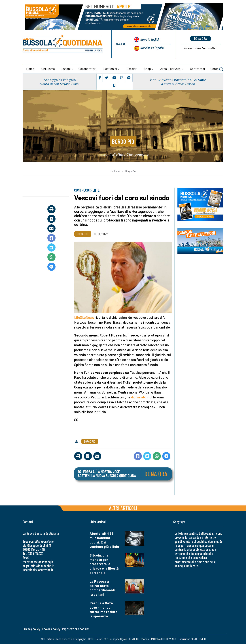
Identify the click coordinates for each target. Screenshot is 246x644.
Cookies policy (51, 629)
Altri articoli (123, 508)
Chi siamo (48, 69)
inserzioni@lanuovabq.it (38, 570)
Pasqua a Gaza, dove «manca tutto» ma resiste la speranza (103, 609)
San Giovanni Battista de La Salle (178, 80)
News (150, 39)
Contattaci (197, 69)
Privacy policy (31, 629)
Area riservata (170, 69)
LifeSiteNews (84, 317)
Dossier (132, 69)
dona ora (201, 39)
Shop (147, 69)
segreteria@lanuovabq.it (38, 566)
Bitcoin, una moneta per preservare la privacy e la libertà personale (104, 564)
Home (30, 69)
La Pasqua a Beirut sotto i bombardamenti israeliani (102, 588)
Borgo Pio (123, 141)
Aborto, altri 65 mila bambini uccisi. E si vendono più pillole (104, 540)
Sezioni (66, 69)
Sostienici (110, 69)
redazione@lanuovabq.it (38, 562)
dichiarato (139, 397)
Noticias (152, 48)
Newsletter (201, 48)
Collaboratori (87, 69)
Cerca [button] (217, 69)
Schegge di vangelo (60, 80)
